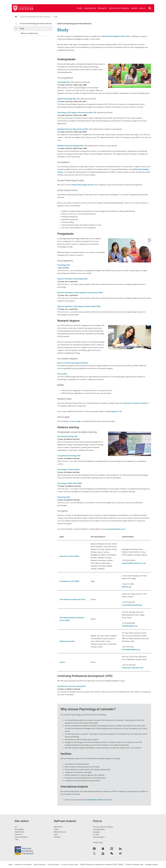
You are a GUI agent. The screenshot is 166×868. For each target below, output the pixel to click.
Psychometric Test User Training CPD (71, 686)
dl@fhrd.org (126, 587)
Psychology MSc (64, 265)
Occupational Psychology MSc (69, 456)
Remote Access (60, 832)
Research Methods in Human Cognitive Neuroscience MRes (80, 293)
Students (57, 837)
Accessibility (19, 829)
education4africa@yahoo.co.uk (134, 563)
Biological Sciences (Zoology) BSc (70, 146)
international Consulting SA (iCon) (72, 599)
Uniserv (62, 662)
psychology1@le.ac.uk (117, 529)
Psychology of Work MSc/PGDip (70, 483)
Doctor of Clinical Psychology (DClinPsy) (73, 363)
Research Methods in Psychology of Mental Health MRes (79, 306)
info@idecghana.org (130, 626)
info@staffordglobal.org (131, 650)
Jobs (17, 839)
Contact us (19, 834)
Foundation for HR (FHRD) (69, 581)
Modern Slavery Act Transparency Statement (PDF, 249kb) (102, 864)
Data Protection (40, 864)
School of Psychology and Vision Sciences (35, 17)
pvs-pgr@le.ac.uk (115, 411)
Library (56, 829)
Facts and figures (21, 837)
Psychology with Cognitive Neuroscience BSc (75, 112)
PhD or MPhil (62, 374)
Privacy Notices (53, 864)
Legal (10, 864)
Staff (56, 834)
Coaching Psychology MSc (68, 436)
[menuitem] (79, 8)
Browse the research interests (135, 403)
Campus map (98, 842)
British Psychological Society (114, 36)
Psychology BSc (64, 82)
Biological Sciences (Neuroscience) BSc (73, 129)
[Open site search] (150, 8)
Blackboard (58, 827)
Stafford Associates (67, 641)
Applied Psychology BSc (67, 99)
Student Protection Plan (134, 864)
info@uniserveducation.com (133, 668)
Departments (19, 832)
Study (22, 28)
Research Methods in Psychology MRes (73, 279)
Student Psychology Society (82, 185)
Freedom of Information (23, 864)
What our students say (29, 33)
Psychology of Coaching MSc (69, 469)
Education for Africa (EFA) (69, 556)
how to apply (76, 421)
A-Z (16, 827)
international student (95, 800)
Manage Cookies (152, 864)
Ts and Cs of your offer (70, 864)
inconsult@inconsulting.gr (132, 605)
